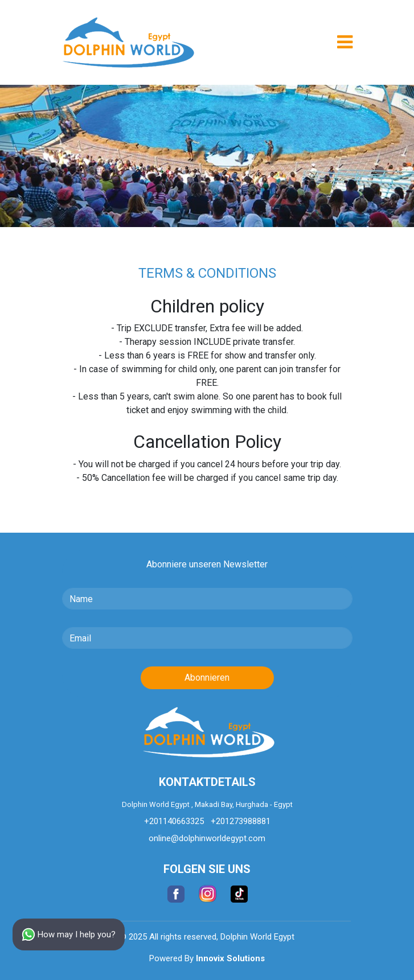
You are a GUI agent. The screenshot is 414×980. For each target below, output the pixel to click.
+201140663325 (174, 821)
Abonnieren (207, 678)
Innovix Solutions (230, 958)
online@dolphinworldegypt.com (207, 838)
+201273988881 (241, 821)
